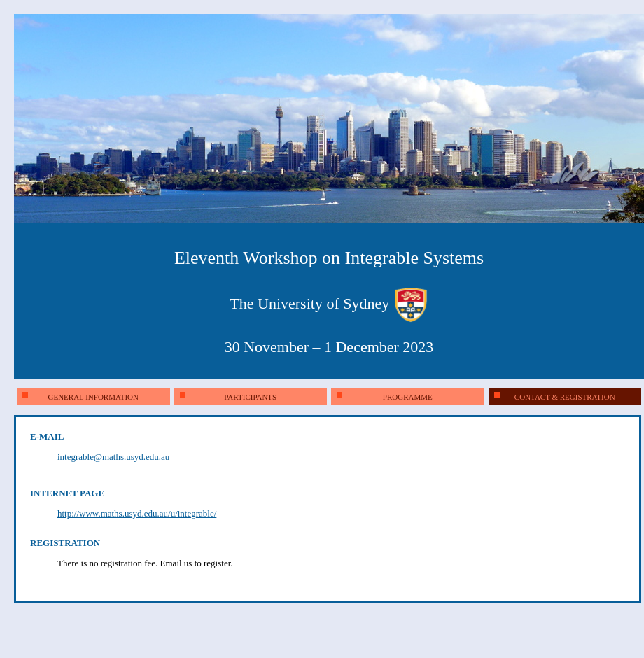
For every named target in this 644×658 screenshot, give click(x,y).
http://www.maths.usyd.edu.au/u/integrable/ (137, 513)
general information (80, 397)
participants (229, 397)
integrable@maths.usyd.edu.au (113, 457)
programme (385, 397)
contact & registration (555, 397)
